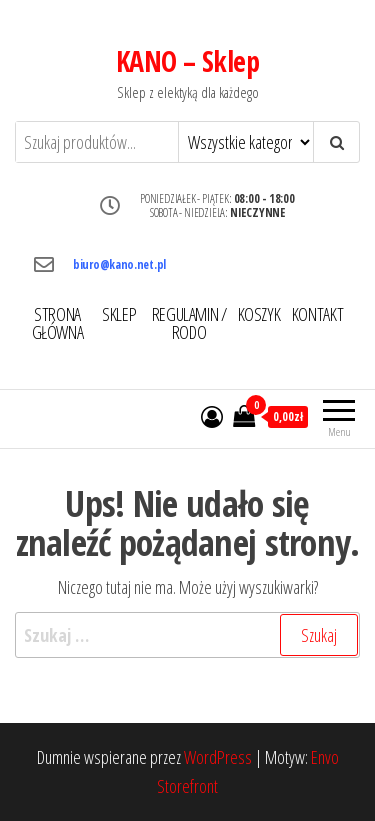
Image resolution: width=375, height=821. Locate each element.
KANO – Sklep (187, 61)
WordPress (218, 757)
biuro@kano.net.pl (119, 264)
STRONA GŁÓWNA (58, 323)
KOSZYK (259, 314)
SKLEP (119, 314)
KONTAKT (317, 314)
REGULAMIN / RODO (189, 323)
